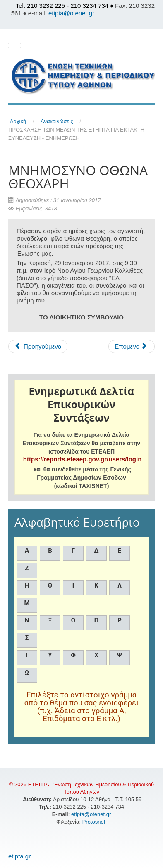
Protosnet (95, 822)
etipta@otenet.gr (71, 13)
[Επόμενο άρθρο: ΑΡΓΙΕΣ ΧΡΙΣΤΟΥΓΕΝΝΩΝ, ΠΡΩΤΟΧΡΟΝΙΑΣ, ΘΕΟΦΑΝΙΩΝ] (132, 346)
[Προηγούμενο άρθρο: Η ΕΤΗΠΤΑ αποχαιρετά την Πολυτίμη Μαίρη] (38, 346)
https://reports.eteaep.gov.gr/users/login (82, 459)
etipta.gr (19, 856)
